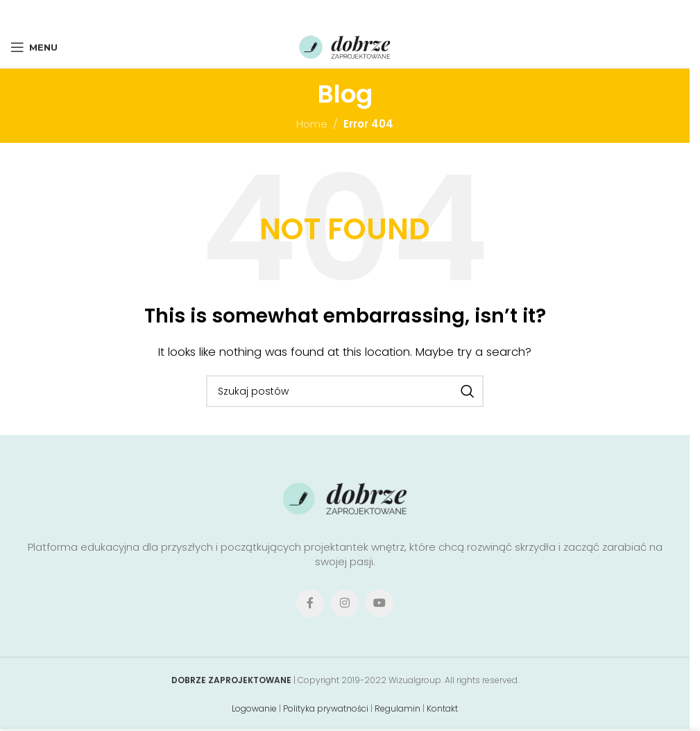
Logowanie (254, 708)
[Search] (345, 391)
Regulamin (398, 708)
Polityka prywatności (326, 708)
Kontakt (442, 708)
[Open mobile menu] (34, 47)
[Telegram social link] (383, 13)
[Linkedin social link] (363, 13)
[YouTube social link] (379, 603)
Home (312, 124)
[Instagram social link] (345, 603)
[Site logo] (345, 46)
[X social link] (323, 13)
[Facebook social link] (305, 13)
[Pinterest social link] (344, 13)
